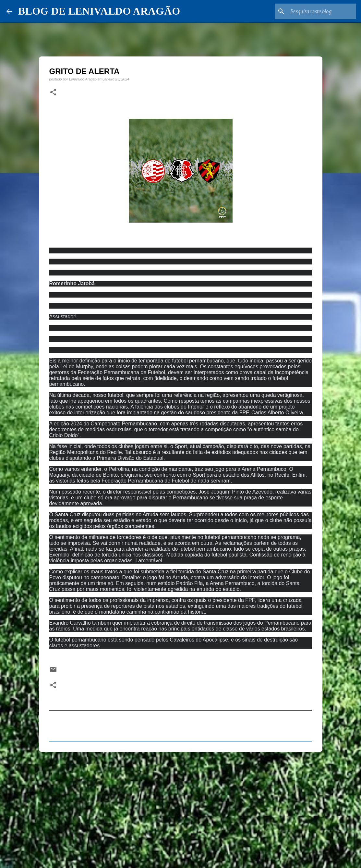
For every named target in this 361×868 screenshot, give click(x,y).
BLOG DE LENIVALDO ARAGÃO (99, 11)
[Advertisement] (181, 807)
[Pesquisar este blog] (322, 11)
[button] (53, 92)
